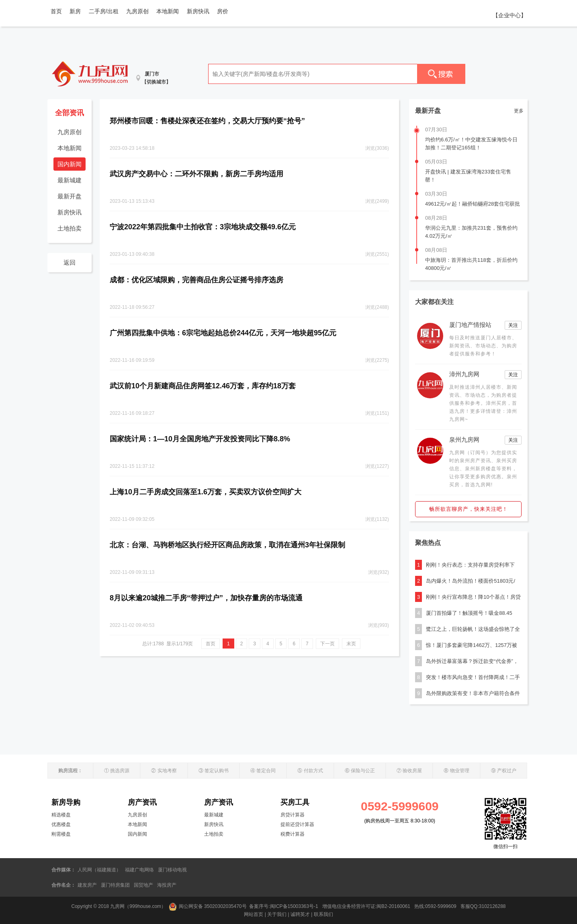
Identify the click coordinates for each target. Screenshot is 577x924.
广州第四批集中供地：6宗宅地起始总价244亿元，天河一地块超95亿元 (223, 333)
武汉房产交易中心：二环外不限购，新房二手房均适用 (196, 174)
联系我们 (323, 914)
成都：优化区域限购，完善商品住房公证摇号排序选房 (196, 280)
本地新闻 (168, 11)
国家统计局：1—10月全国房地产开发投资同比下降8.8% (200, 439)
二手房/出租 (104, 11)
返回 (70, 262)
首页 (56, 11)
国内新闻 (70, 164)
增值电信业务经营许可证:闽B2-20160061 (366, 906)
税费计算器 (293, 834)
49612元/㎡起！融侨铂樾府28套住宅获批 (473, 204)
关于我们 (277, 914)
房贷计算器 (293, 815)
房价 (223, 11)
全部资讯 (70, 113)
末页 (351, 644)
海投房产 (167, 885)
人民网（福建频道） (99, 870)
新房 (75, 11)
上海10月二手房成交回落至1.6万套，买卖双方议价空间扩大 (206, 492)
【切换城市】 (156, 82)
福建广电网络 (139, 870)
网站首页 (254, 914)
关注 (513, 325)
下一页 (327, 644)
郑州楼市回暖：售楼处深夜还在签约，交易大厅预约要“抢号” (207, 121)
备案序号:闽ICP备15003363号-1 (284, 906)
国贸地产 (143, 885)
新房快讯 (198, 11)
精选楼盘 (61, 815)
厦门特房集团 (115, 885)
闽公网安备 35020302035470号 (208, 906)
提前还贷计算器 (297, 824)
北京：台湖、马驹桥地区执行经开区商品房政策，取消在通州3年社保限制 (227, 545)
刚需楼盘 (61, 834)
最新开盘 (70, 196)
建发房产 (87, 885)
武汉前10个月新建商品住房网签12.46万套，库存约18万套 (203, 386)
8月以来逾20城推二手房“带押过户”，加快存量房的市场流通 (206, 598)
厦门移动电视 (172, 870)
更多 (519, 111)
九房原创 (137, 11)
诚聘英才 (300, 914)
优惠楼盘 (61, 824)
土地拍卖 (70, 228)
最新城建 (70, 180)
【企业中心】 (509, 15)
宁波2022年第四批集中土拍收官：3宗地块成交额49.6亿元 (203, 227)
